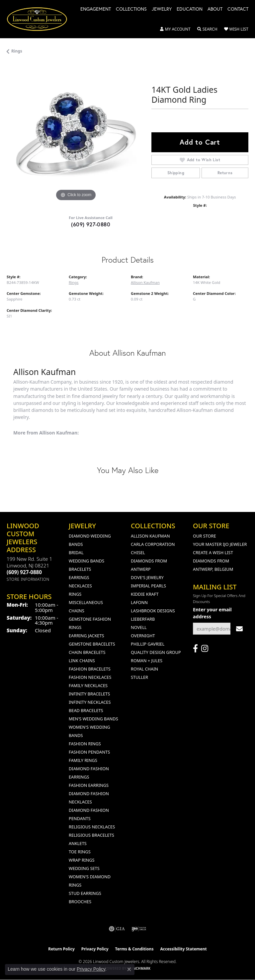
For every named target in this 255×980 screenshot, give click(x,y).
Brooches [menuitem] (80, 902)
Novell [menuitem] (139, 627)
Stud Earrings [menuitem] (85, 893)
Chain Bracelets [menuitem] (87, 652)
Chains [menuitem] (77, 611)
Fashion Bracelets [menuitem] (90, 669)
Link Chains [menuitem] (82, 661)
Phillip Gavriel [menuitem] (148, 644)
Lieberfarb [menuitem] (143, 619)
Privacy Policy (95, 949)
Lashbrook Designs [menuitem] (153, 611)
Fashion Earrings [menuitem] (89, 785)
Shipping (176, 173)
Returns (225, 173)
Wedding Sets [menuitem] (84, 868)
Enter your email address (212, 613)
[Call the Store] (24, 572)
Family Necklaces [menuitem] (88, 685)
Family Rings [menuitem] (83, 760)
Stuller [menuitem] (139, 677)
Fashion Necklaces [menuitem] (90, 677)
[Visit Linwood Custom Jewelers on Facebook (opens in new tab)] (195, 649)
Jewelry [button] (162, 9)
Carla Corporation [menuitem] (153, 544)
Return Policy (61, 949)
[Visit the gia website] (117, 929)
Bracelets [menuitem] (80, 569)
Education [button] (190, 9)
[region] (76, 134)
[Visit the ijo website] (139, 929)
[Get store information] (28, 579)
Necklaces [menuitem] (80, 586)
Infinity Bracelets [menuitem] (89, 694)
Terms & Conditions (134, 949)
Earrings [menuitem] (79, 577)
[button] (175, 29)
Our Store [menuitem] (205, 536)
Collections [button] (131, 9)
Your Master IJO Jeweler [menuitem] (220, 544)
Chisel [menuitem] (138, 552)
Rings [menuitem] (75, 594)
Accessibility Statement (183, 949)
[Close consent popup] (129, 969)
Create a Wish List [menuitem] (213, 552)
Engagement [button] (96, 9)
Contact (238, 9)
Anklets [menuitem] (78, 843)
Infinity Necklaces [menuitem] (90, 702)
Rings (17, 51)
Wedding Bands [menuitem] (86, 561)
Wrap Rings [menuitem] (82, 860)
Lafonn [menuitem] (139, 602)
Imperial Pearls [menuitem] (148, 586)
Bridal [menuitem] (76, 552)
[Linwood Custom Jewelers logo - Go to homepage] (41, 19)
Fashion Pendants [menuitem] (89, 752)
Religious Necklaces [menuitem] (92, 827)
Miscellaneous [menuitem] (86, 602)
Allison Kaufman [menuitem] (150, 536)
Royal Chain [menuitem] (144, 669)
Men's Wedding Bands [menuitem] (93, 719)
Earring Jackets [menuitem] (86, 636)
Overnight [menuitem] (143, 636)
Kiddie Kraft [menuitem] (145, 594)
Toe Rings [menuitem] (80, 852)
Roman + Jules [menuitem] (147, 661)
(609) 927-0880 (91, 224)
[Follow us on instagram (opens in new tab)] (205, 649)
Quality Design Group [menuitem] (156, 652)
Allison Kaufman (145, 282)
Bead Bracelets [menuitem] (86, 710)
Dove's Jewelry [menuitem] (147, 577)
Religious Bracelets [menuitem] (91, 835)
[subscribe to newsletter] (239, 629)
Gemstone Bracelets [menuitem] (92, 644)
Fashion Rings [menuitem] (85, 744)
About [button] (215, 9)
